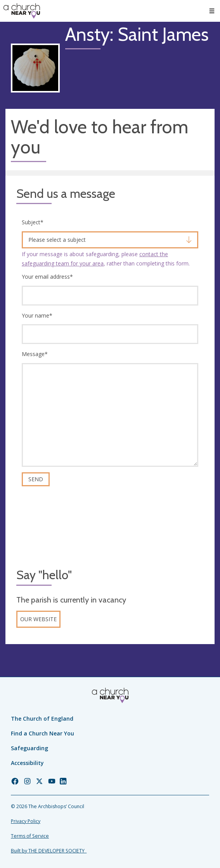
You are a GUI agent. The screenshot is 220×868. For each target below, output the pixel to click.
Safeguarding (29, 748)
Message (35, 354)
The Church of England (42, 719)
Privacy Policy (26, 821)
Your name (37, 315)
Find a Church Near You (42, 733)
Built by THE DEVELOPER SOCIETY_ (49, 851)
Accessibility (27, 763)
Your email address (47, 277)
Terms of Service (30, 836)
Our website (38, 619)
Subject (33, 222)
